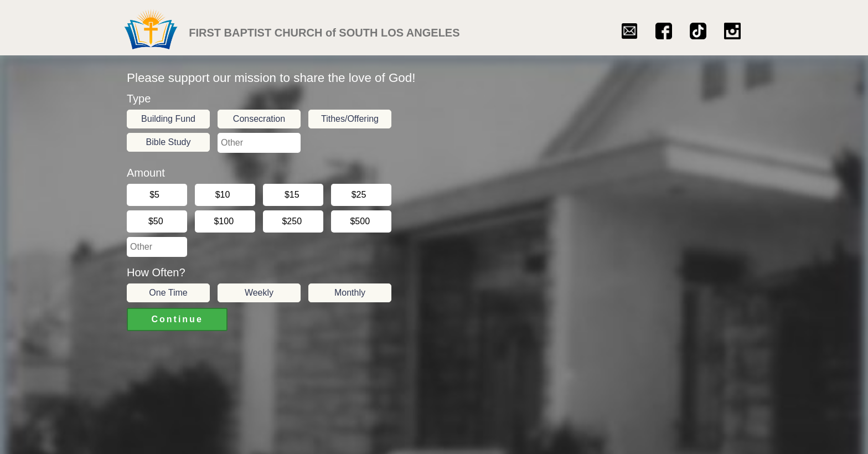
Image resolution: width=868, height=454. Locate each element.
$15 (293, 195)
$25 (361, 195)
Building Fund (168, 119)
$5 (157, 195)
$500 (361, 221)
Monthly (350, 293)
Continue (177, 319)
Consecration (259, 119)
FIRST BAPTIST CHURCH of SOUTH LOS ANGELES (324, 33)
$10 (225, 195)
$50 (157, 221)
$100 (225, 221)
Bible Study (169, 142)
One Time (168, 293)
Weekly (259, 293)
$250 (293, 221)
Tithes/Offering (350, 119)
